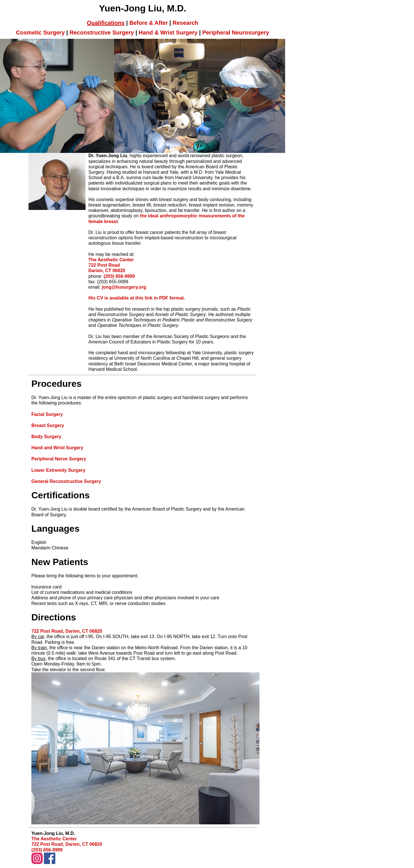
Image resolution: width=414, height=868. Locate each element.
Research (185, 23)
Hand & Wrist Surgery (168, 33)
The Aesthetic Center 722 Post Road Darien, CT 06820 (111, 265)
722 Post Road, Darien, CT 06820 (67, 631)
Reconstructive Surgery (102, 33)
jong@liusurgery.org (124, 287)
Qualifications (106, 23)
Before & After (149, 23)
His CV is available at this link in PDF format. (137, 298)
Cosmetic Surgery (40, 33)
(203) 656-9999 (119, 276)
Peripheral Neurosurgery (236, 33)
